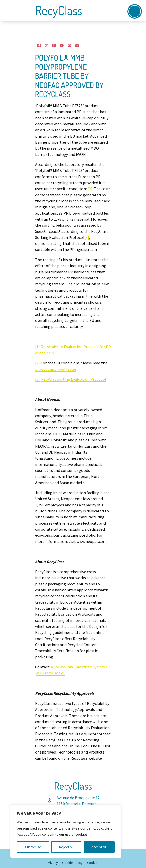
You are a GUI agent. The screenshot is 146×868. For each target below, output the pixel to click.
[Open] (135, 11)
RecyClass (59, 10)
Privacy (52, 863)
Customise (33, 847)
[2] (90, 189)
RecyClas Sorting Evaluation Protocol (73, 379)
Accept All (99, 847)
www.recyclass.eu (51, 673)
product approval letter (56, 369)
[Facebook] (39, 45)
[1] (38, 347)
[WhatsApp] (62, 45)
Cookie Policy (72, 863)
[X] (47, 45)
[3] (87, 238)
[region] (66, 831)
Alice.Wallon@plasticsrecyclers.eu (80, 667)
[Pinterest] (69, 45)
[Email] (77, 45)
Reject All (66, 847)
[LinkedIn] (54, 45)
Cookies (93, 863)
